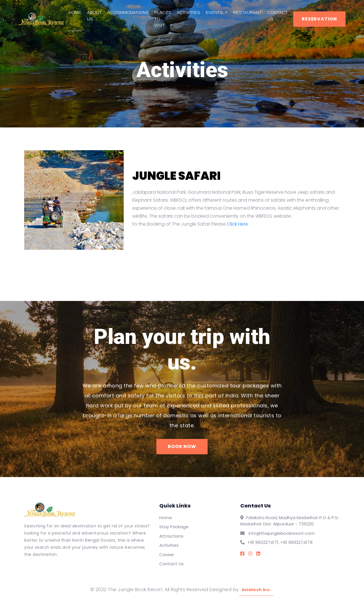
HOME (75, 12)
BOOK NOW (182, 446)
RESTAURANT (248, 12)
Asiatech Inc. (256, 590)
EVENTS (215, 12)
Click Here (237, 224)
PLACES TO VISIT (163, 19)
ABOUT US (94, 16)
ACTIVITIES (189, 12)
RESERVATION (319, 19)
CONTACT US (277, 16)
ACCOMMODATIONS (128, 12)
